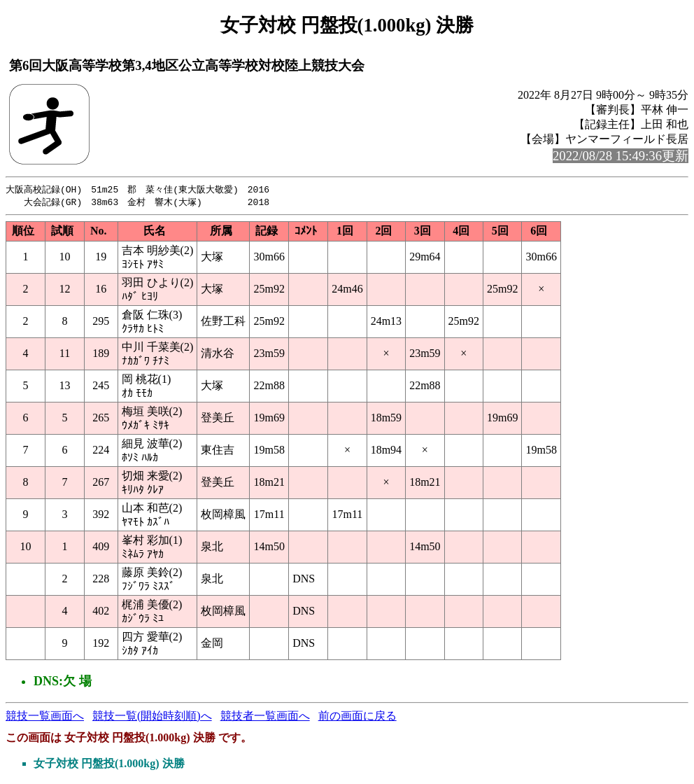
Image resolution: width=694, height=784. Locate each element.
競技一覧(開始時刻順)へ (152, 717)
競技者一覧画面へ (265, 717)
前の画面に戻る (357, 717)
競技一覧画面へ (45, 717)
